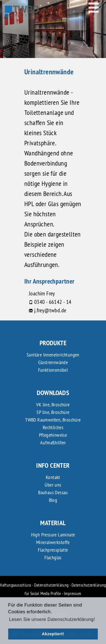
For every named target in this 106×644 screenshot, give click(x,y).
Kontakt (53, 477)
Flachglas (53, 557)
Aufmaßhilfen (53, 443)
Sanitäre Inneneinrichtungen (53, 355)
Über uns (53, 485)
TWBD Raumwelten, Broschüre (53, 420)
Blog (53, 500)
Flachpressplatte (53, 550)
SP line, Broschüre (53, 412)
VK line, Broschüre (53, 405)
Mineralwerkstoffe (53, 542)
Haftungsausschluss (16, 585)
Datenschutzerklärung (51, 585)
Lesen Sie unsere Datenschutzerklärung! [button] (52, 619)
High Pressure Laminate (53, 535)
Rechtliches (53, 427)
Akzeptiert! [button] (53, 634)
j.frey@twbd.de (50, 310)
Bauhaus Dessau (53, 492)
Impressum (73, 593)
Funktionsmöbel (53, 370)
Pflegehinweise (53, 435)
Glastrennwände (53, 362)
